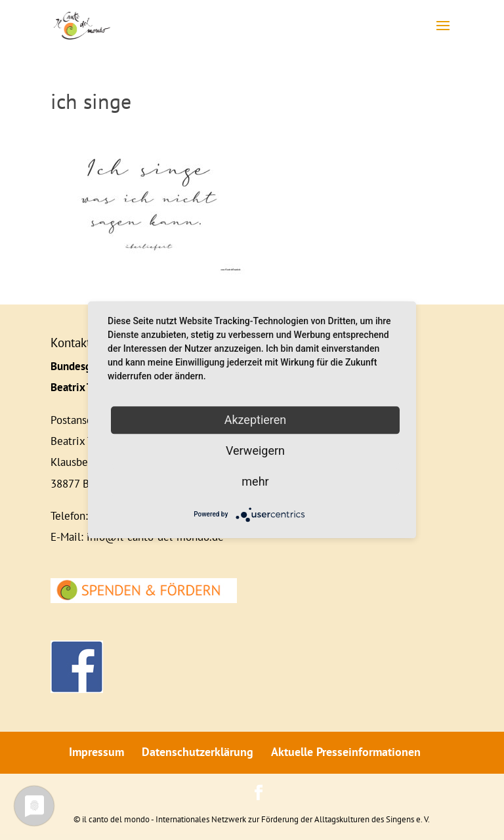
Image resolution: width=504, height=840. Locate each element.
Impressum (96, 752)
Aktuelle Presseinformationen (346, 752)
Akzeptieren (256, 420)
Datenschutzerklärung (198, 752)
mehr (255, 481)
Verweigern (255, 451)
